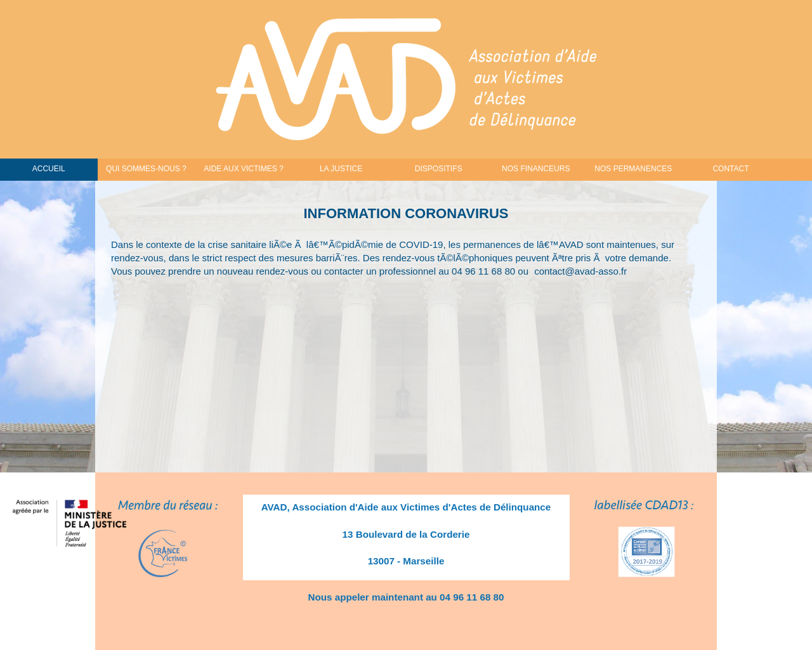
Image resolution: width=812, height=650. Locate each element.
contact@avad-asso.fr (580, 271)
